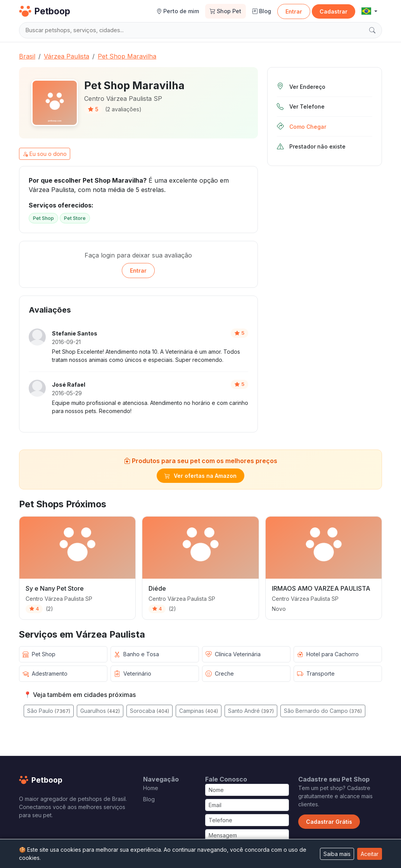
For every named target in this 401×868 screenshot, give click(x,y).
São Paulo (49, 711)
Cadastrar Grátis (329, 822)
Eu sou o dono (45, 154)
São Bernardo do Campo (323, 711)
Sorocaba (150, 711)
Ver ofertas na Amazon (200, 476)
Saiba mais (337, 854)
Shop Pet (226, 11)
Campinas (199, 711)
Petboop (45, 11)
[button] (369, 11)
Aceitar (370, 854)
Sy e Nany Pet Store (55, 588)
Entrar (294, 11)
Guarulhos (100, 711)
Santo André (251, 711)
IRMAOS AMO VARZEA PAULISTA (321, 588)
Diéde (157, 588)
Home (151, 788)
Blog (262, 11)
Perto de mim (178, 11)
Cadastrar (334, 11)
